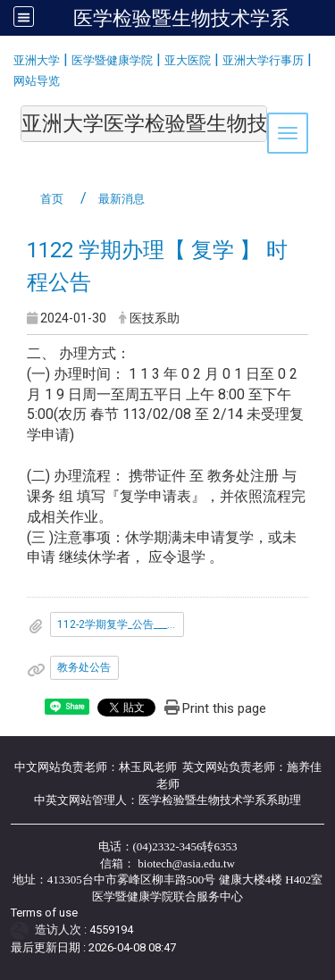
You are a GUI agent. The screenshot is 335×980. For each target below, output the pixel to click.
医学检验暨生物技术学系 (181, 18)
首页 (52, 199)
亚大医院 (188, 60)
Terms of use (44, 913)
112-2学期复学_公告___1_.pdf (121, 624)
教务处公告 (84, 667)
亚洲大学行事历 (263, 60)
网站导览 (37, 81)
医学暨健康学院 (112, 60)
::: (7, 58)
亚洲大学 (37, 60)
